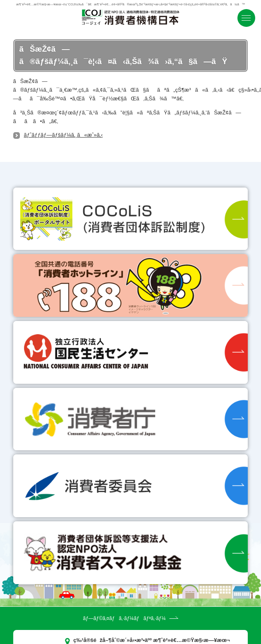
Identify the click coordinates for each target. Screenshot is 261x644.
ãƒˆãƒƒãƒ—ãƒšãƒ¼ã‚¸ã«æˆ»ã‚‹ (63, 135)
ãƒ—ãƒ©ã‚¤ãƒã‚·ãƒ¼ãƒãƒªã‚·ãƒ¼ (124, 618)
